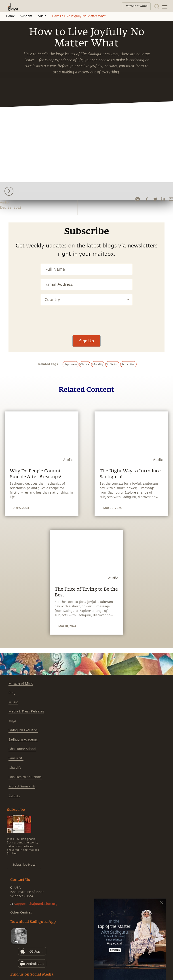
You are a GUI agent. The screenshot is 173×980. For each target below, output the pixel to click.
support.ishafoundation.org (36, 904)
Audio (42, 16)
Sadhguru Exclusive (23, 730)
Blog (12, 693)
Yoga (12, 721)
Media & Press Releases (26, 711)
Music (13, 702)
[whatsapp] (137, 199)
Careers (14, 796)
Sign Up (86, 341)
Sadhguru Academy (23, 740)
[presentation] (86, 318)
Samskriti (16, 758)
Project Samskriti (22, 786)
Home (10, 16)
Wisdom (26, 16)
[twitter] (155, 199)
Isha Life (15, 768)
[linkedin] (163, 199)
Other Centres (21, 913)
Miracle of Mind (21, 684)
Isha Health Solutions (25, 777)
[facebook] (147, 199)
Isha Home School (22, 749)
